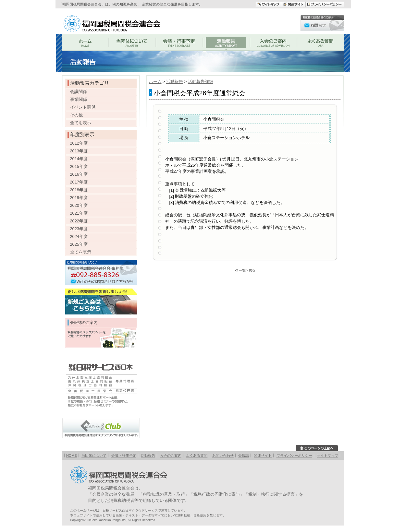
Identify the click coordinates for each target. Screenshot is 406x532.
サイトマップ (327, 455)
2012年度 (79, 143)
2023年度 (79, 229)
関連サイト (263, 455)
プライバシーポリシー (294, 455)
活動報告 (175, 82)
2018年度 (79, 190)
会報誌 (244, 455)
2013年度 (79, 151)
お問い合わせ (223, 455)
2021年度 (79, 213)
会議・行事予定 (124, 455)
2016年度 (79, 174)
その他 (76, 115)
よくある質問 (197, 455)
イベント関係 (83, 107)
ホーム (155, 82)
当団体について (94, 455)
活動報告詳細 (201, 82)
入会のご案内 (171, 455)
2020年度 (79, 205)
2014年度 (79, 159)
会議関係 (79, 92)
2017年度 (79, 182)
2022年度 (79, 221)
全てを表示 (81, 123)
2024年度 (79, 236)
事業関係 (79, 99)
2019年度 (79, 198)
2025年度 (79, 244)
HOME (72, 455)
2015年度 (79, 166)
